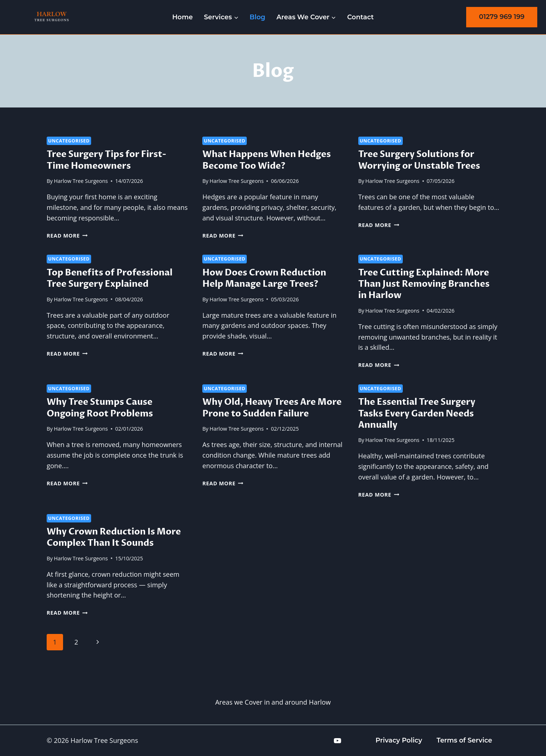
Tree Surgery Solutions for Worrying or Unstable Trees (419, 160)
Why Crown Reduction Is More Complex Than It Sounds (114, 537)
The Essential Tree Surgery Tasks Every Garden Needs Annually (417, 413)
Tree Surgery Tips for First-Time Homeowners (106, 160)
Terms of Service (464, 740)
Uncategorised (69, 141)
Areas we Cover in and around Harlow (273, 702)
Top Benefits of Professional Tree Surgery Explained (110, 278)
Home (183, 17)
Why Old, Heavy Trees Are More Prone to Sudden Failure (272, 408)
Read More (67, 236)
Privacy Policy (399, 740)
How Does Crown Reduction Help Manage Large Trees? (264, 278)
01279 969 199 (502, 17)
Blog (258, 17)
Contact (361, 17)
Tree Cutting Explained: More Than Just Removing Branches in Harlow (424, 284)
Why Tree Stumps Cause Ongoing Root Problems (100, 408)
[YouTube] (338, 741)
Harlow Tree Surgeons (81, 181)
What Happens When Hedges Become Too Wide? (266, 160)
